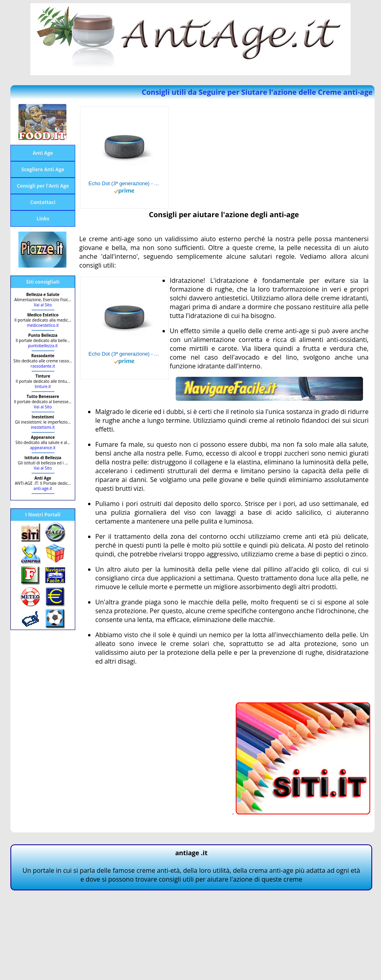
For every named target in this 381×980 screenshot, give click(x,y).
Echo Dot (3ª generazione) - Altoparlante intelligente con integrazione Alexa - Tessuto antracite (124, 183)
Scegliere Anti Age (43, 169)
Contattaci (43, 202)
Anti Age (43, 153)
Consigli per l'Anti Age (43, 186)
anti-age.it (43, 488)
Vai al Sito (43, 305)
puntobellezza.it (43, 346)
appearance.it (43, 448)
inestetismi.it (43, 427)
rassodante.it (43, 366)
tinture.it (43, 386)
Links (43, 219)
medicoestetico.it (43, 325)
